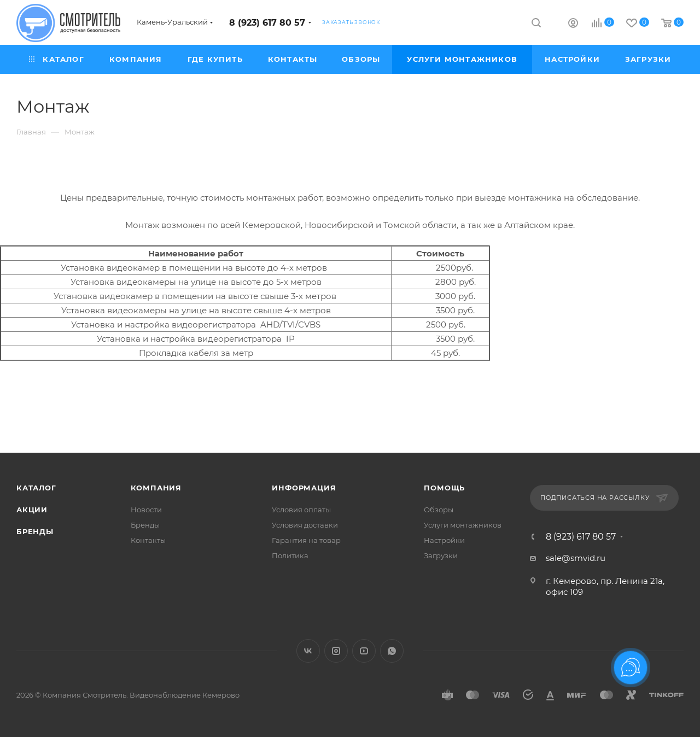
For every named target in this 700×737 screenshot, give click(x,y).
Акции (32, 510)
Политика (290, 555)
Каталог (36, 488)
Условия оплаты (301, 510)
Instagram (336, 651)
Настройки (444, 540)
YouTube (364, 651)
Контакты (148, 540)
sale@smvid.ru (576, 558)
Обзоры (439, 510)
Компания (156, 488)
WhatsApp (392, 651)
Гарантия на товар (306, 540)
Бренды (35, 531)
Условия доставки (305, 525)
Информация (304, 488)
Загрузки (441, 555)
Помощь (444, 488)
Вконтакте (308, 651)
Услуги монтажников (463, 525)
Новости (146, 510)
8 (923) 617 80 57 (267, 23)
